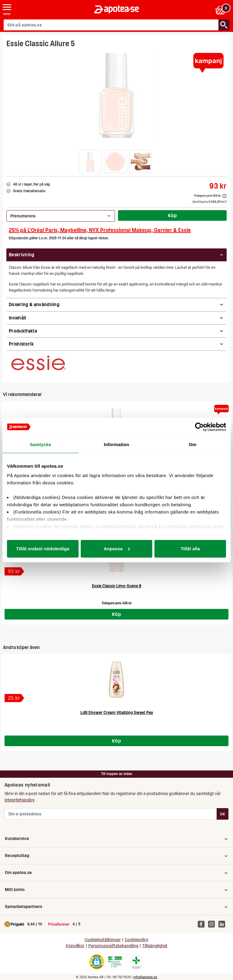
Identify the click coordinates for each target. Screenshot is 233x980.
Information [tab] (116, 444)
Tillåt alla (190, 549)
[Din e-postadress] (111, 814)
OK (223, 814)
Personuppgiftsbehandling (113, 946)
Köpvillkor (75, 946)
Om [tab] (192, 444)
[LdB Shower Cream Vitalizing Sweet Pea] (116, 680)
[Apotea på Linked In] (223, 924)
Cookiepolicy (137, 940)
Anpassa (117, 549)
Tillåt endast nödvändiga (43, 549)
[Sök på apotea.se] (111, 25)
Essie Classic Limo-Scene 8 (117, 586)
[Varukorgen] (222, 10)
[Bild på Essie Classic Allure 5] (116, 95)
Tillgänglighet (155, 946)
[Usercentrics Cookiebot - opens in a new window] (199, 427)
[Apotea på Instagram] (213, 924)
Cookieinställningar (103, 940)
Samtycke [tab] (41, 444)
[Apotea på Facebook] (203, 924)
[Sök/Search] (224, 25)
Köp (172, 215)
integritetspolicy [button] (20, 800)
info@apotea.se (145, 977)
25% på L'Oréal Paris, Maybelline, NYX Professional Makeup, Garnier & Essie (100, 230)
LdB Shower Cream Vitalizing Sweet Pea (117, 713)
